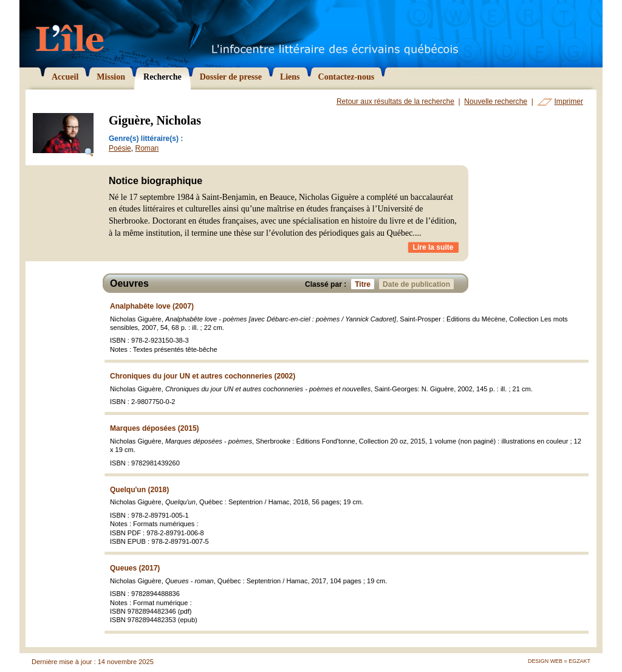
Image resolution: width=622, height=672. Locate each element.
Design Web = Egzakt (559, 661)
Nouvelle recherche (496, 101)
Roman (147, 148)
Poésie (120, 148)
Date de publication (418, 284)
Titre (364, 284)
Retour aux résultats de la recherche (395, 101)
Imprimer (569, 101)
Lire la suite (433, 247)
